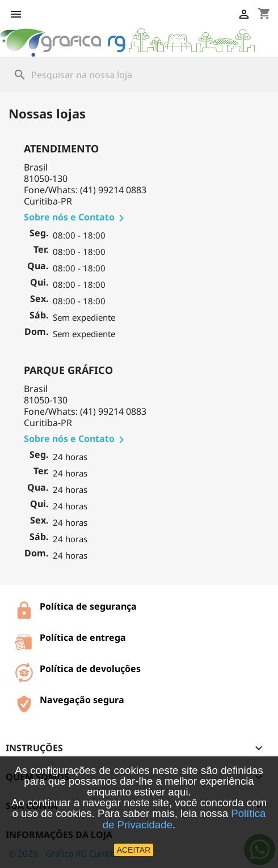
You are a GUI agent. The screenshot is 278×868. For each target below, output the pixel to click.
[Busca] (139, 75)
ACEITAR (134, 850)
